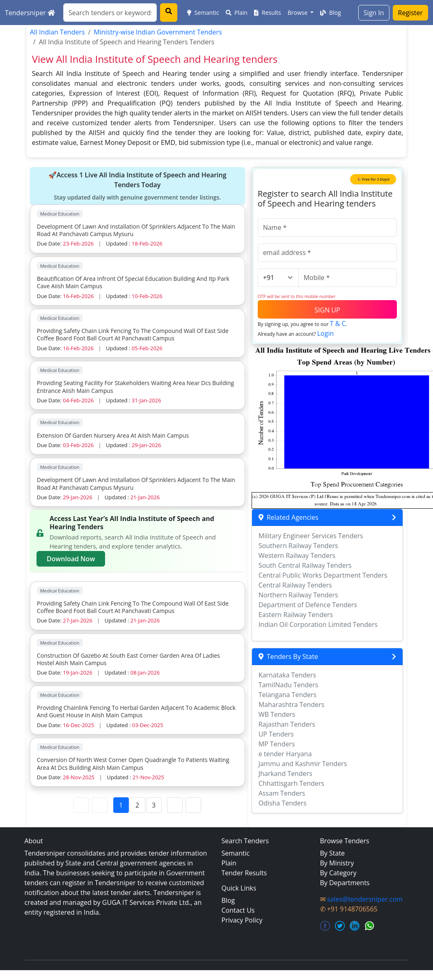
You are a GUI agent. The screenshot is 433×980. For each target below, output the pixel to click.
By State (333, 853)
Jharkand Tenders (285, 773)
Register (410, 13)
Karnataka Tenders (288, 675)
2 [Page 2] (137, 805)
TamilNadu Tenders (289, 685)
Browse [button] (298, 13)
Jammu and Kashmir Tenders (303, 764)
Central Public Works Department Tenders (323, 575)
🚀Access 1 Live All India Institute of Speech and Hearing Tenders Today (137, 186)
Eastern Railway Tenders (296, 615)
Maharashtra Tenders (292, 705)
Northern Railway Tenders (298, 595)
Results (268, 13)
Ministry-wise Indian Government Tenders (158, 32)
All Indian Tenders (57, 32)
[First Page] (81, 805)
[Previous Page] (100, 805)
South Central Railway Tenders (305, 565)
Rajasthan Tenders (287, 724)
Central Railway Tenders (295, 585)
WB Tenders (277, 714)
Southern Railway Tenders (298, 546)
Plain (237, 13)
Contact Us (238, 910)
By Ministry (337, 863)
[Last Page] (193, 805)
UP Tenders (276, 734)
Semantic (203, 13)
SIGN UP (327, 310)
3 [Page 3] (154, 805)
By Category (338, 873)
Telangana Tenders (288, 695)
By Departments (345, 883)
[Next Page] (175, 805)
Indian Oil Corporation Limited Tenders (318, 624)
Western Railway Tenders (297, 555)
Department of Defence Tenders (308, 605)
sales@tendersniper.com (365, 899)
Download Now (71, 559)
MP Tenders (277, 744)
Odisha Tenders (283, 803)
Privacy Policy (242, 920)
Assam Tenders (282, 793)
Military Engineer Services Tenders (311, 536)
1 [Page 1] (121, 805)
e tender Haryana (285, 754)
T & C (338, 324)
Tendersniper (30, 13)
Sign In (374, 13)
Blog (330, 13)
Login (326, 333)
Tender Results (244, 873)
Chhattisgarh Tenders (291, 783)
